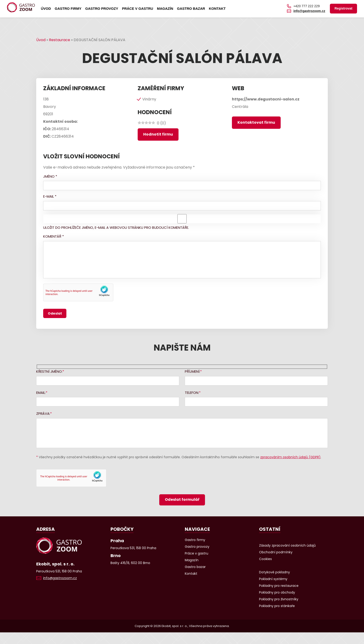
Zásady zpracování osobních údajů (287, 545)
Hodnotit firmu (158, 134)
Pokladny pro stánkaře (277, 606)
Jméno (50, 176)
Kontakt (217, 8)
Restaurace (60, 40)
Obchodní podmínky (276, 552)
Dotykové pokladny (275, 572)
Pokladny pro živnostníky (279, 599)
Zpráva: (43, 413)
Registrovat (343, 8)
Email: (41, 393)
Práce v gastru (137, 8)
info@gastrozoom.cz (309, 11)
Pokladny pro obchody (277, 592)
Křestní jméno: (49, 371)
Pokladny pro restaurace (279, 586)
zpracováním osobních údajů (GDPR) (290, 457)
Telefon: (192, 393)
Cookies (265, 559)
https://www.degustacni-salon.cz (266, 99)
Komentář (54, 236)
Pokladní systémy (273, 579)
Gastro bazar (191, 8)
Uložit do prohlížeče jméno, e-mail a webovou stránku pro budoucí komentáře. (116, 227)
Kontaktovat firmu (256, 122)
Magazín (165, 8)
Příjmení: (192, 371)
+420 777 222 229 (307, 6)
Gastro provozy (102, 8)
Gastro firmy (68, 8)
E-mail (50, 196)
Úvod (46, 8)
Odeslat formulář (182, 500)
